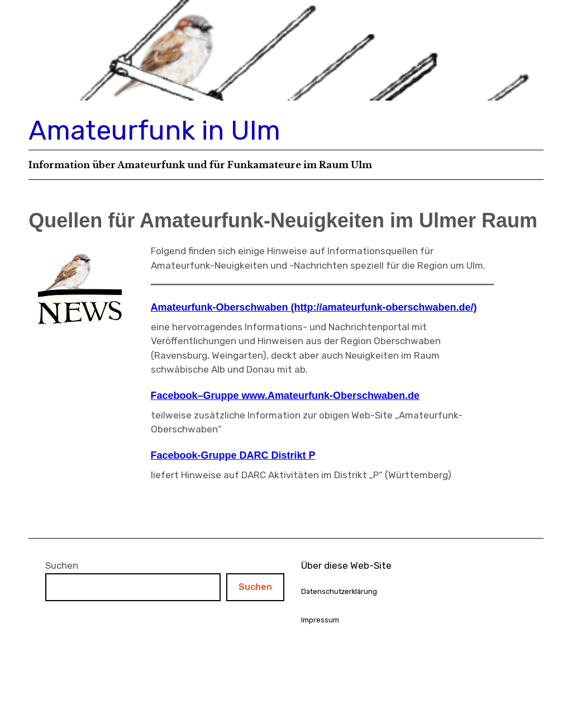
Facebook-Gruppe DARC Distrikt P (233, 455)
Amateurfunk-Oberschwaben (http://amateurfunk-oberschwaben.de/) (314, 307)
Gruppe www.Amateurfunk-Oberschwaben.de (311, 396)
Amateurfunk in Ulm (154, 130)
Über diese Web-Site (346, 565)
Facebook (174, 396)
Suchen (62, 565)
